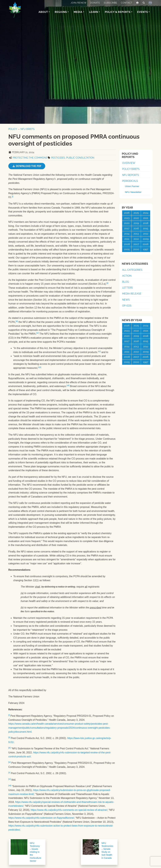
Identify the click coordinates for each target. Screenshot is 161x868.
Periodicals (130, 181)
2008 (127, 244)
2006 (146, 244)
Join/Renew (79, 3)
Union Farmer (132, 186)
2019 (136, 223)
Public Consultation (80, 158)
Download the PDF (27, 166)
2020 (127, 223)
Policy (13, 129)
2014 (127, 234)
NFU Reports (131, 175)
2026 (127, 213)
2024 (146, 213)
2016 (136, 228)
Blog (125, 282)
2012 (146, 234)
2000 (136, 249)
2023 (127, 218)
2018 (146, 223)
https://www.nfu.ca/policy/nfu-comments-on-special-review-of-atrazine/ (69, 810)
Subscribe (110, 3)
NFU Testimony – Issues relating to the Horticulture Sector (35, 852)
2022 (136, 218)
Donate (95, 3)
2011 (127, 239)
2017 (127, 228)
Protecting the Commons (30, 158)
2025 (136, 213)
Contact (127, 3)
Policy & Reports (118, 12)
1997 (146, 249)
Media (78, 12)
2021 (146, 218)
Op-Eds (127, 306)
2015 (146, 228)
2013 (136, 234)
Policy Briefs (131, 169)
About (43, 12)
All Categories (132, 270)
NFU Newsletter (133, 192)
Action (127, 276)
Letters (127, 288)
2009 (146, 239)
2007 (136, 244)
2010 (136, 239)
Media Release (132, 294)
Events (143, 12)
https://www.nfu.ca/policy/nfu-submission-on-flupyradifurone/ (41, 818)
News (126, 300)
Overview (129, 163)
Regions (61, 12)
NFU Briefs (28, 129)
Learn (94, 12)
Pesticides (58, 158)
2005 (127, 249)
